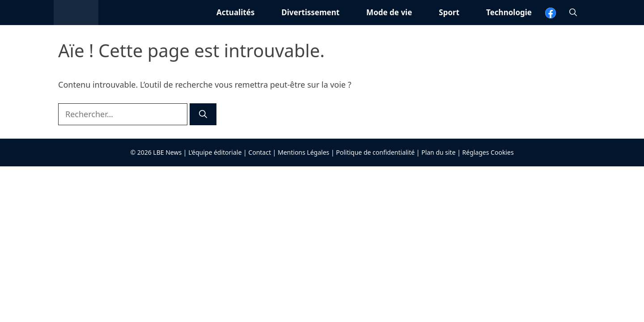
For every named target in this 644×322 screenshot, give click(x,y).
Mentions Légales (303, 152)
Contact (260, 152)
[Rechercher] (203, 114)
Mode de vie (389, 12)
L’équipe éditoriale (215, 152)
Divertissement (310, 12)
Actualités (235, 12)
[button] (573, 13)
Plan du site (438, 152)
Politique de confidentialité (375, 152)
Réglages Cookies (488, 152)
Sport (449, 12)
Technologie (509, 12)
